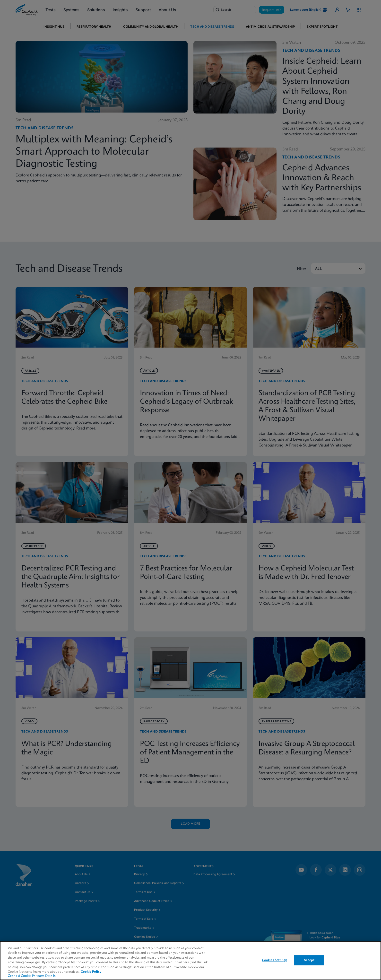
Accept (309, 960)
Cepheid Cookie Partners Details (32, 976)
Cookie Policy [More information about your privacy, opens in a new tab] (91, 972)
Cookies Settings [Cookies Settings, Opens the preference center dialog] (275, 960)
